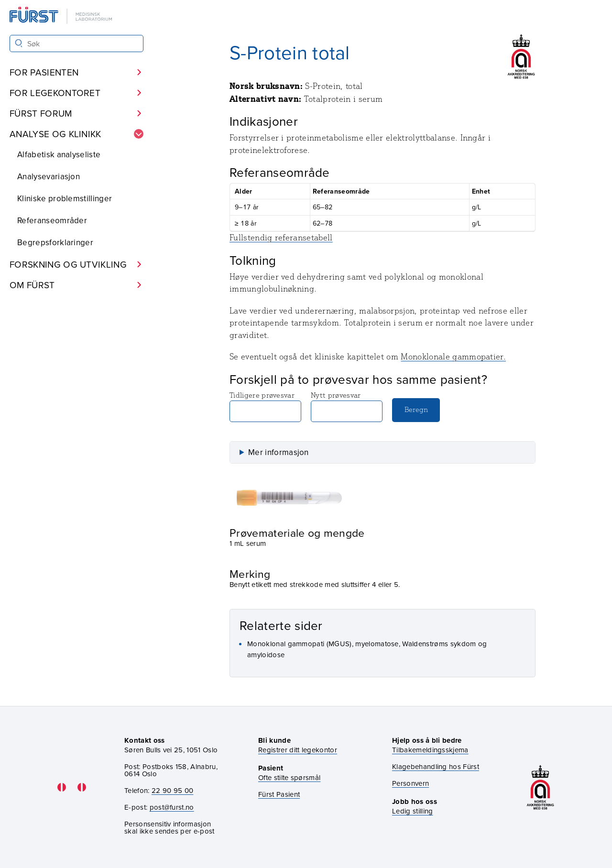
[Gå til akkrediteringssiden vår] (540, 787)
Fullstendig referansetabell (281, 238)
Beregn (416, 409)
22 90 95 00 (173, 790)
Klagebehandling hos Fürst (436, 766)
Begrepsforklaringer (55, 242)
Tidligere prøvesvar (265, 406)
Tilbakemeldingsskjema (430, 750)
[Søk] (19, 43)
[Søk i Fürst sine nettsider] (76, 43)
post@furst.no (172, 807)
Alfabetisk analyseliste (59, 154)
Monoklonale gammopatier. (453, 357)
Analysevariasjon (49, 176)
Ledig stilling (412, 811)
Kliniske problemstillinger (65, 198)
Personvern (410, 783)
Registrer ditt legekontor (298, 750)
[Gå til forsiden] (62, 16)
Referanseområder (52, 220)
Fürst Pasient (279, 794)
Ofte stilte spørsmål (289, 777)
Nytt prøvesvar (347, 406)
